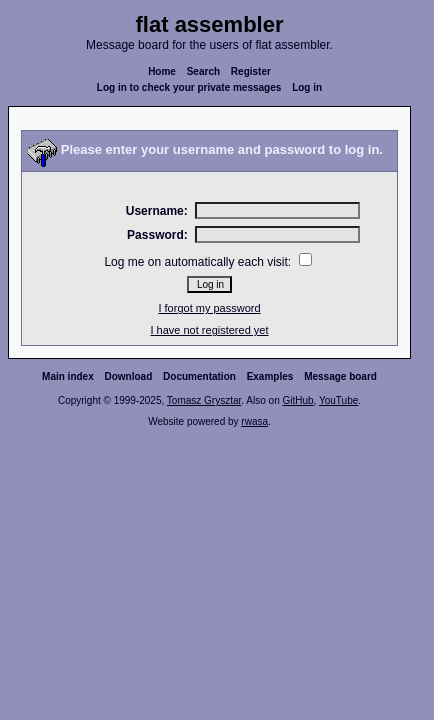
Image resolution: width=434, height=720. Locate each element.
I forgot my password (209, 308)
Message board (340, 376)
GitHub (297, 400)
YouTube (338, 400)
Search (203, 71)
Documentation (199, 376)
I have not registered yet (209, 330)
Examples (270, 376)
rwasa (254, 421)
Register (251, 71)
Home (162, 71)
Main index (68, 376)
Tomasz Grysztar (204, 400)
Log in (307, 87)
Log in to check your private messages (189, 87)
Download (129, 376)
